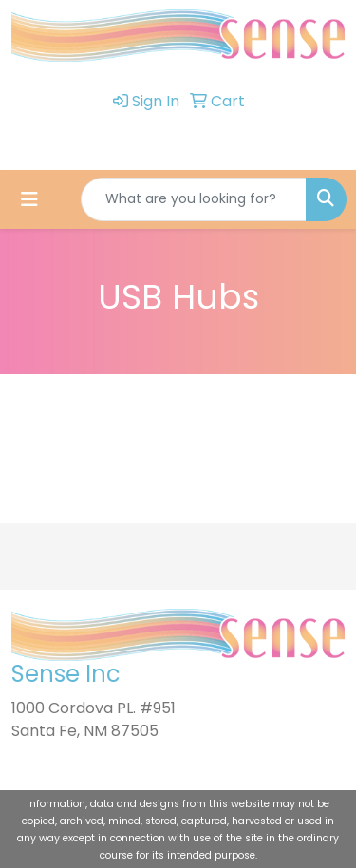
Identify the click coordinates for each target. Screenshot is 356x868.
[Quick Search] (194, 199)
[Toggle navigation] (29, 199)
